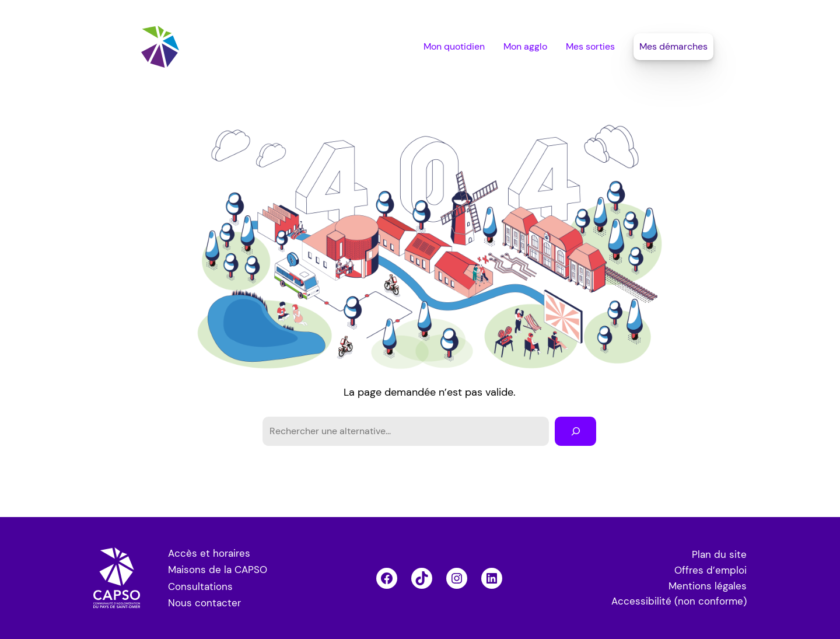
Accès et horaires (209, 553)
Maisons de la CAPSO (218, 570)
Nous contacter (204, 603)
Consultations (200, 586)
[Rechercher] (575, 431)
